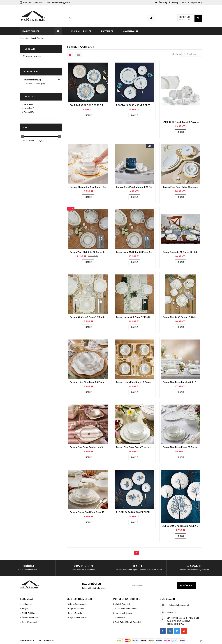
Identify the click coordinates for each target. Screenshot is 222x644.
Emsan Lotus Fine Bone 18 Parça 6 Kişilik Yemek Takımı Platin (135, 382)
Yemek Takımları (32, 57)
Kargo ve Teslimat (76, 609)
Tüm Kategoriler (30, 80)
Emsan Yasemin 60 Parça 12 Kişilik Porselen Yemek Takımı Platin (181, 252)
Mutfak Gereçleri (122, 604)
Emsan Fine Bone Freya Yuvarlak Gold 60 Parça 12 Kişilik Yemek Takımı (135, 447)
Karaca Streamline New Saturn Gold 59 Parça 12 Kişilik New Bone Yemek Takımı (89, 187)
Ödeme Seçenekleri (77, 604)
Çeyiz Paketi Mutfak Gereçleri (128, 622)
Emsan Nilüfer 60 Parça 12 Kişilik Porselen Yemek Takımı (89, 317)
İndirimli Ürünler (81, 31)
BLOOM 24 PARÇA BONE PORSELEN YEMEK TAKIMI (135, 512)
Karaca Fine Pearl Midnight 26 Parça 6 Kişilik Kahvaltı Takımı (135, 187)
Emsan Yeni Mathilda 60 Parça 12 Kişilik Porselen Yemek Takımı (89, 252)
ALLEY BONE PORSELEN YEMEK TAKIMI (181, 526)
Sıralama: (177, 54)
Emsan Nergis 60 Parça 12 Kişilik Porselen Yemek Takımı (135, 317)
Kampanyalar (131, 31)
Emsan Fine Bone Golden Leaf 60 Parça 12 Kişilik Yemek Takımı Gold (89, 447)
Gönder (187, 585)
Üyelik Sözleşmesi (30, 618)
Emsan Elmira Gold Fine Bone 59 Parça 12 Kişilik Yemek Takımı (89, 512)
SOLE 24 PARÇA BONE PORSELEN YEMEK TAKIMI (89, 105)
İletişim (25, 609)
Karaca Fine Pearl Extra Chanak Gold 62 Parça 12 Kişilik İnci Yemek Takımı (181, 187)
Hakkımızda (27, 604)
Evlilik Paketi (120, 618)
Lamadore (27, 108)
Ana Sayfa (24, 38)
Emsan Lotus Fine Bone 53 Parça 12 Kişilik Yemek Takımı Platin (89, 382)
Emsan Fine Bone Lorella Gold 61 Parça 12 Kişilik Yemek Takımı (181, 382)
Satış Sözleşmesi (29, 622)
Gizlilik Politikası (29, 613)
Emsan (26, 112)
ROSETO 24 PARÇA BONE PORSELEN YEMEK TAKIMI (135, 105)
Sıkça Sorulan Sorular (78, 618)
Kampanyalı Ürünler (123, 613)
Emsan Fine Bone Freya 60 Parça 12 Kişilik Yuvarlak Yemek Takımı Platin (181, 447)
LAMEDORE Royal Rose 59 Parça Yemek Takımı (181, 122)
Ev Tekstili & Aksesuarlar (126, 609)
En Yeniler (107, 31)
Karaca (26, 104)
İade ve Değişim (75, 613)
